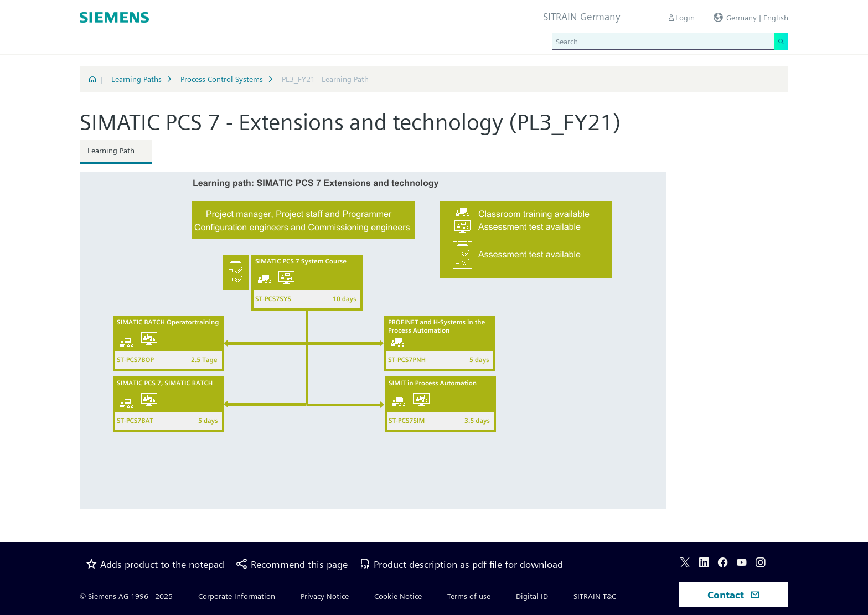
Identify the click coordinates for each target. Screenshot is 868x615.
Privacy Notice (325, 596)
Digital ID (532, 596)
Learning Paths (136, 79)
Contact (734, 595)
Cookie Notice (398, 596)
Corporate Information (237, 596)
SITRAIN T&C (595, 596)
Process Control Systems (222, 79)
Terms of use (469, 596)
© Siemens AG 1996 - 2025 (126, 596)
